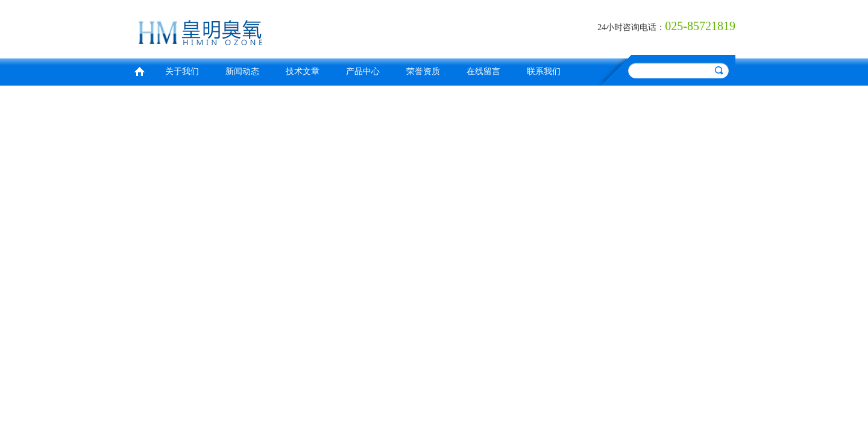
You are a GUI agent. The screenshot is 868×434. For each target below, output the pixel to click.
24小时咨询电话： (631, 27)
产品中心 (363, 71)
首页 (139, 70)
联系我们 (544, 71)
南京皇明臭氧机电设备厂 (280, 27)
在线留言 (483, 71)
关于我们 (182, 71)
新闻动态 (242, 71)
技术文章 (303, 71)
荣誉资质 (423, 71)
